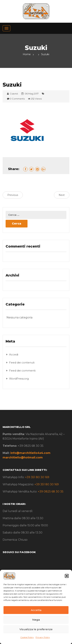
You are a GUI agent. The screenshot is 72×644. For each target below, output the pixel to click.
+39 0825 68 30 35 (51, 492)
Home (27, 54)
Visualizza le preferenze (36, 629)
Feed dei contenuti (22, 363)
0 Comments (17, 99)
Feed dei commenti (22, 371)
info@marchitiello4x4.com (30, 453)
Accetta (36, 610)
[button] (67, 576)
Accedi (14, 354)
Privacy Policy (43, 637)
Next (62, 195)
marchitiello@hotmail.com (23, 457)
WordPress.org (19, 379)
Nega (36, 620)
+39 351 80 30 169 (37, 477)
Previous (13, 195)
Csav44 (14, 94)
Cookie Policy (27, 637)
